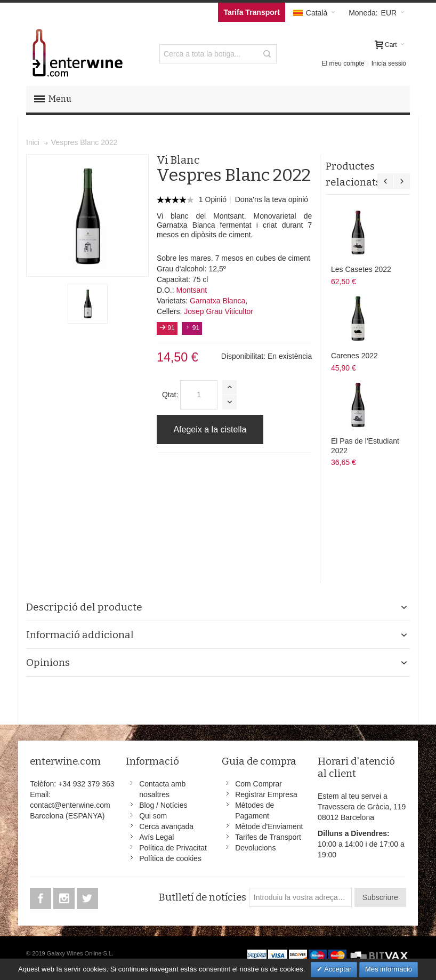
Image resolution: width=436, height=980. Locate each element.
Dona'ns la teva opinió (272, 199)
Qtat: (170, 395)
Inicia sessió (389, 63)
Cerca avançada (166, 826)
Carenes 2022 (354, 356)
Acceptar (337, 969)
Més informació (389, 969)
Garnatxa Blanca (217, 301)
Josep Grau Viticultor (219, 311)
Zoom (87, 215)
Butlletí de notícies (202, 897)
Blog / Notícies (163, 805)
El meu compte (343, 63)
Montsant (191, 290)
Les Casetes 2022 (361, 269)
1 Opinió (214, 199)
